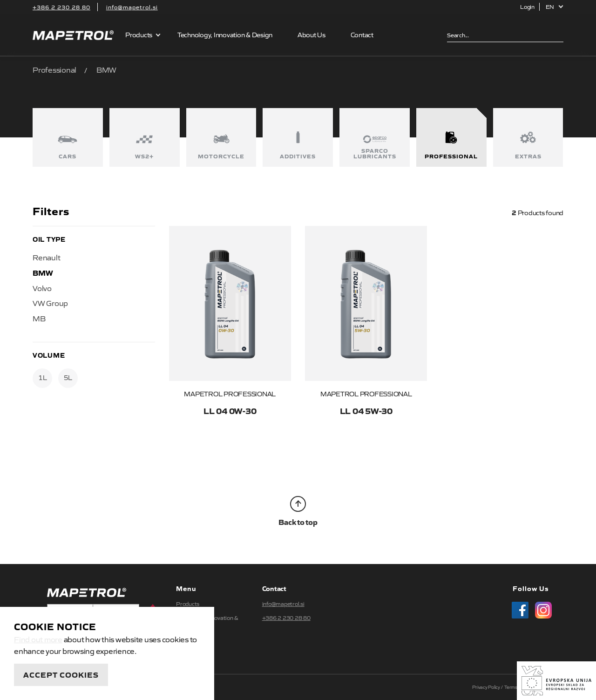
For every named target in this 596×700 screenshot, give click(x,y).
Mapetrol (73, 35)
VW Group (50, 303)
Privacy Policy (486, 687)
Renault (46, 257)
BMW (43, 272)
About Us (312, 34)
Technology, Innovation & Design (225, 34)
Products (139, 34)
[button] (555, 7)
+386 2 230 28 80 (61, 7)
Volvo (42, 288)
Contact (362, 34)
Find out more (38, 639)
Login (527, 7)
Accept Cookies (61, 674)
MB (39, 318)
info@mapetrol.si (132, 7)
